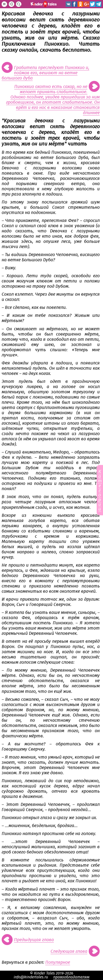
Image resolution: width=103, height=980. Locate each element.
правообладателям (71, 977)
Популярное (58, 962)
